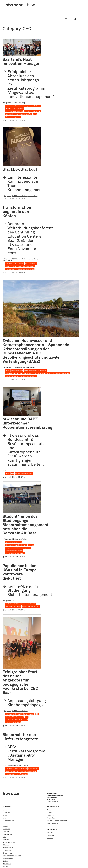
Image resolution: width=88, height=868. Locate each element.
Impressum (50, 815)
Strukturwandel (11, 266)
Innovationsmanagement (14, 111)
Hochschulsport (8, 848)
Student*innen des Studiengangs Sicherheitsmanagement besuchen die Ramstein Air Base (26, 525)
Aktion (5, 810)
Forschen (6, 840)
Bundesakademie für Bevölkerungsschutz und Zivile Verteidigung (28, 373)
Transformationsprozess (26, 266)
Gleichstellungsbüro (10, 842)
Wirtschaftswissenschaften (23, 114)
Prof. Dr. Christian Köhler (32, 111)
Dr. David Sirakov (19, 604)
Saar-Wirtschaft (31, 264)
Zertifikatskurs (22, 726)
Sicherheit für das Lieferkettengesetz (20, 689)
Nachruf (5, 861)
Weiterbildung (20, 103)
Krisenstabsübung (12, 376)
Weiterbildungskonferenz (25, 269)
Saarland (9, 114)
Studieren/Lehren (21, 196)
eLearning (6, 829)
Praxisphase (7, 864)
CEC (13, 103)
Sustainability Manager (28, 724)
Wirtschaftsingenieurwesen (15, 553)
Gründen (6, 845)
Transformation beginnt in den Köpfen (17, 212)
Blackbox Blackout (20, 169)
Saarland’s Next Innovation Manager (21, 62)
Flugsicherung (11, 548)
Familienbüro (7, 834)
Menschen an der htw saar (12, 856)
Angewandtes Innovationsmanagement (19, 106)
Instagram (50, 835)
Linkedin (50, 838)
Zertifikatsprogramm (13, 117)
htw (20, 5)
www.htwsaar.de (52, 824)
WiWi (35, 114)
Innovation (20, 109)
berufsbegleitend (17, 371)
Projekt (5, 867)
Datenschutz (51, 818)
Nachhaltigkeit (13, 718)
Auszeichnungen (8, 821)
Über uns (50, 810)
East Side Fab (10, 109)
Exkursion (19, 367)
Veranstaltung (33, 196)
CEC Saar (37, 106)
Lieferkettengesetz (20, 721)
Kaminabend (31, 604)
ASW (4, 818)
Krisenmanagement (62, 373)
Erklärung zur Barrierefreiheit (57, 821)
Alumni (5, 815)
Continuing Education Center (16, 545)
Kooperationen (8, 853)
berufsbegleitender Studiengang (35, 371)
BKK (12, 474)
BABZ (8, 371)
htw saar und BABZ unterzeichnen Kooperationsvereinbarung (27, 423)
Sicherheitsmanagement (28, 376)
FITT (4, 837)
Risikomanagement (12, 724)
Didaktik (6, 826)
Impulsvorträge (19, 264)
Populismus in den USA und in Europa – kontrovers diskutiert (21, 572)
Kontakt (49, 813)
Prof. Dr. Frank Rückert (13, 607)
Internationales (8, 850)
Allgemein (8, 103)
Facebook (50, 833)
